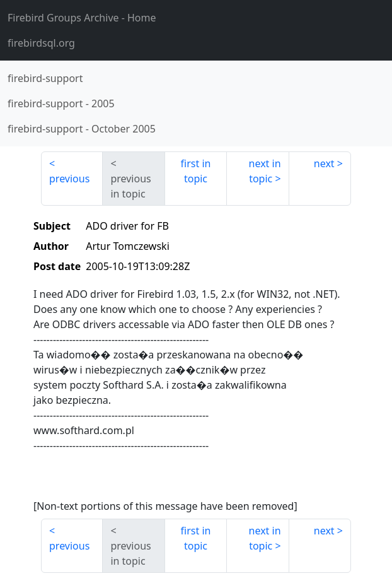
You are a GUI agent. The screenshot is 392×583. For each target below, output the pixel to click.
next (324, 163)
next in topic (265, 171)
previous (69, 179)
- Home (82, 18)
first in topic (196, 171)
